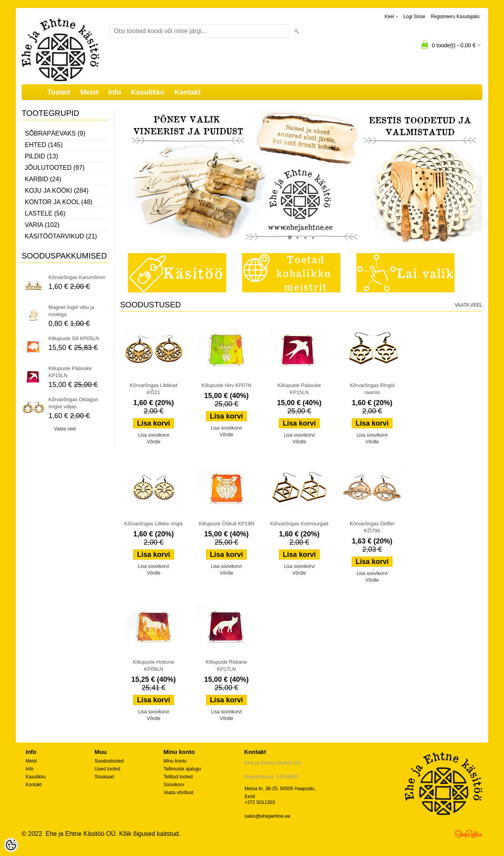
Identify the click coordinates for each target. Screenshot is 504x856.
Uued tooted (107, 769)
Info (115, 92)
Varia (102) (42, 225)
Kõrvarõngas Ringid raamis (372, 389)
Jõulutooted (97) (55, 168)
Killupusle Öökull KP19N (227, 524)
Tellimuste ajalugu (182, 769)
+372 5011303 (260, 802)
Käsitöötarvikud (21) (61, 236)
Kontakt (188, 92)
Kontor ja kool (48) (59, 202)
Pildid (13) (41, 156)
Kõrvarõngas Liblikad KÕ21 (153, 389)
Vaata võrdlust (178, 793)
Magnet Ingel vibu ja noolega (71, 311)
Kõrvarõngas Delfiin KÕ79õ (372, 527)
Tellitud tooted (178, 777)
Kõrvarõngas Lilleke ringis (154, 524)
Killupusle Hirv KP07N (226, 385)
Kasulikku (148, 92)
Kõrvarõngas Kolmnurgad (299, 524)
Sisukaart (104, 777)
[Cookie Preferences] (11, 845)
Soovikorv (174, 785)
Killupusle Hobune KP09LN (154, 665)
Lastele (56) (45, 213)
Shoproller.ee (469, 834)
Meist (89, 92)
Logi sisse (414, 17)
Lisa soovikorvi (154, 435)
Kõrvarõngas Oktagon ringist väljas (73, 403)
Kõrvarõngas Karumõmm (77, 277)
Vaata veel (65, 429)
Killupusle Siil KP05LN (74, 338)
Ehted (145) (44, 145)
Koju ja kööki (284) (57, 191)
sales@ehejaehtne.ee (267, 816)
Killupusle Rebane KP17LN (227, 665)
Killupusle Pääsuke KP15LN (70, 372)
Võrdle (154, 442)
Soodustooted (109, 761)
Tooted (59, 92)
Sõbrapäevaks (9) (55, 133)
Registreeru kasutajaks (455, 17)
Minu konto (175, 761)
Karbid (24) (43, 179)
